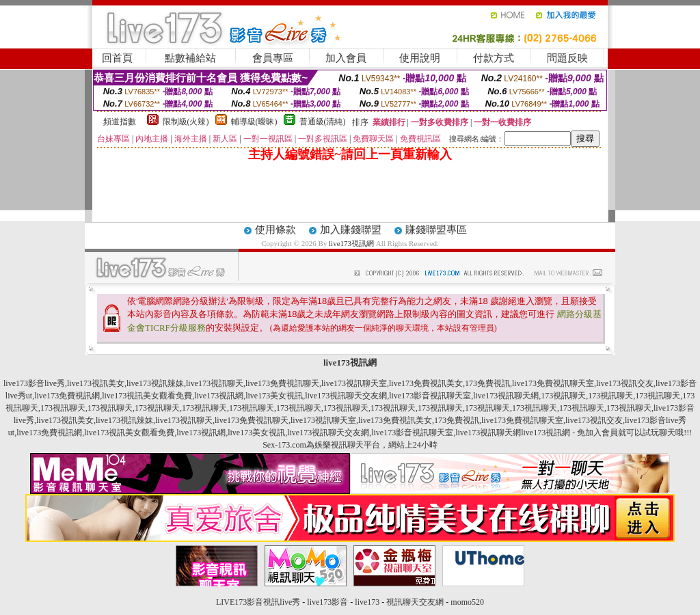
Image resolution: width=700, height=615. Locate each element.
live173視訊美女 (96, 383)
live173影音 (327, 602)
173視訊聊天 (563, 396)
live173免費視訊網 (67, 396)
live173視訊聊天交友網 (346, 396)
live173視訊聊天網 (506, 396)
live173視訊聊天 (215, 383)
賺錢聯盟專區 (436, 230)
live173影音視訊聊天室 (430, 396)
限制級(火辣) (186, 122)
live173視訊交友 (625, 383)
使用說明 (420, 58)
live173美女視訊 (274, 396)
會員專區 (273, 58)
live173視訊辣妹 (155, 383)
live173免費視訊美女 (426, 383)
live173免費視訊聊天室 (553, 383)
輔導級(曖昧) (254, 122)
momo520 (467, 602)
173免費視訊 (487, 383)
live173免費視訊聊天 (282, 383)
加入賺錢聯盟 (351, 230)
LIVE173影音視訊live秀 (258, 602)
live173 (367, 602)
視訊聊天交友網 (415, 602)
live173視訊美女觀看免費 (147, 396)
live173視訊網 (351, 243)
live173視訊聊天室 (354, 383)
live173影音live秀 (34, 383)
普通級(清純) (323, 122)
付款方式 (494, 58)
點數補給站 (190, 58)
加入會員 (346, 58)
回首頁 (117, 58)
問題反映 (567, 58)
